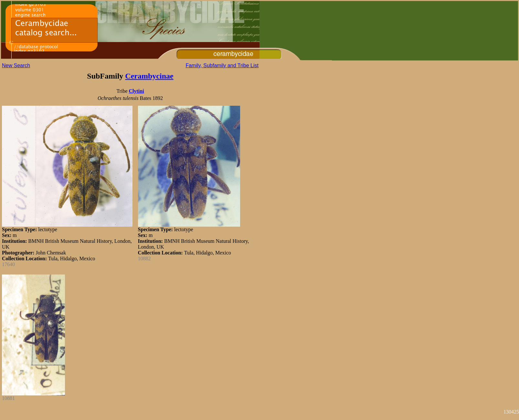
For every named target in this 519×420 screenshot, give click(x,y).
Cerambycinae (149, 76)
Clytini (136, 91)
